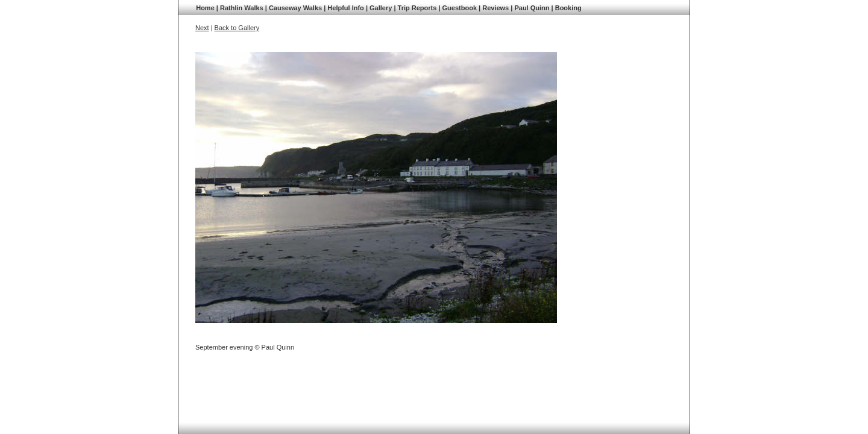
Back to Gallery (237, 28)
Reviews (495, 8)
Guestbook (460, 8)
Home (205, 8)
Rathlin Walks (242, 8)
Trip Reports (417, 8)
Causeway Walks (295, 8)
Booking (568, 8)
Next (202, 28)
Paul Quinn (532, 8)
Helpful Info (346, 8)
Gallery (381, 8)
